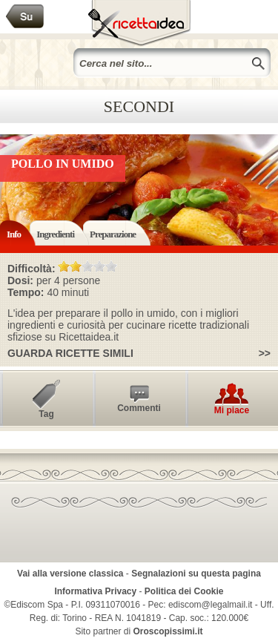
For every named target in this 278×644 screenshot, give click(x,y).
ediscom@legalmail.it (211, 605)
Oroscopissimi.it (168, 631)
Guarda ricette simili (70, 353)
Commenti (139, 408)
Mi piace (232, 410)
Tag (46, 414)
